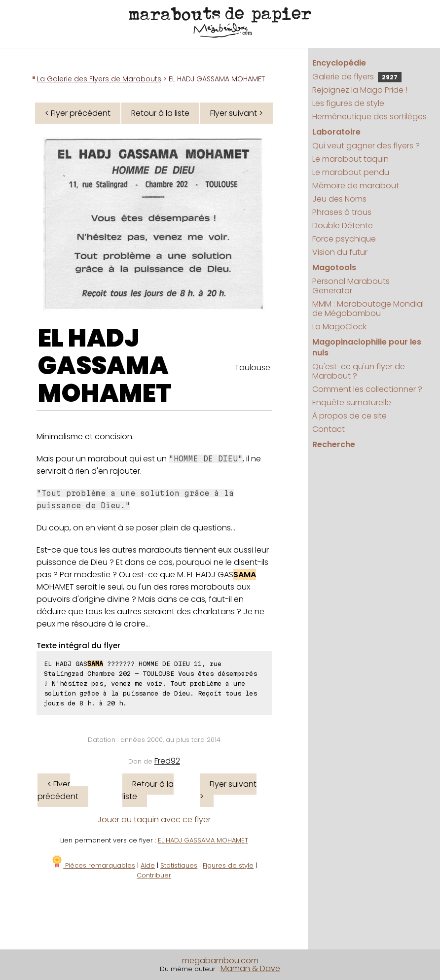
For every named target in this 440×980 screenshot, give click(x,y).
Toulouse (253, 367)
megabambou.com (220, 961)
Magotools (334, 267)
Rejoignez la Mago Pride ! (360, 90)
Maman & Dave (250, 968)
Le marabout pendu (351, 172)
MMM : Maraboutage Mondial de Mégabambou (368, 309)
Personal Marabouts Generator (351, 286)
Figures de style (228, 865)
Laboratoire (336, 132)
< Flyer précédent (78, 113)
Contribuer (154, 875)
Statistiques (179, 865)
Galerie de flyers (357, 77)
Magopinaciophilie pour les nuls (367, 347)
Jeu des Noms (339, 199)
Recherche (334, 444)
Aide (148, 865)
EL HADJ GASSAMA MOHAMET (105, 366)
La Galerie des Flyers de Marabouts (99, 79)
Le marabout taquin (350, 159)
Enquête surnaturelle (352, 402)
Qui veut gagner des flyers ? (366, 146)
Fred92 (167, 761)
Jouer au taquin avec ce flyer (154, 820)
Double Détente (343, 226)
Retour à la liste (160, 113)
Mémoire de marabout (356, 186)
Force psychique (344, 239)
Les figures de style (348, 103)
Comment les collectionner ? (367, 389)
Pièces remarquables (93, 865)
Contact (329, 429)
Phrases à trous (342, 212)
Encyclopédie (339, 63)
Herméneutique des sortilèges (369, 117)
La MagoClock (339, 327)
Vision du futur (340, 252)
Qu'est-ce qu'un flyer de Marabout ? (359, 371)
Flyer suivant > (237, 113)
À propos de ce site (349, 416)
